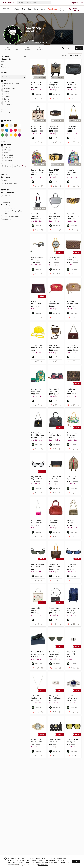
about (70, 48)
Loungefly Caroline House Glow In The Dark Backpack (73, 171)
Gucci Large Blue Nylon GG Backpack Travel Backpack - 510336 (73, 609)
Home (36, 9)
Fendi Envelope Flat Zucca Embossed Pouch (73, 390)
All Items (5, 177)
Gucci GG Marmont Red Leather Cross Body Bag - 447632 (54, 303)
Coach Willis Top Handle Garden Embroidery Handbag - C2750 (38, 609)
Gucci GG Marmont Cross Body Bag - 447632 (72, 303)
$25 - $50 (6, 150)
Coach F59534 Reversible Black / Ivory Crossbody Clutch (55, 609)
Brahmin (5, 91)
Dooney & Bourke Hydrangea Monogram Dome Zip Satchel (73, 434)
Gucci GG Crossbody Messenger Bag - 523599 (37, 215)
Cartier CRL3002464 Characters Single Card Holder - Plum (36, 303)
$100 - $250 (7, 155)
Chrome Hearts (8, 104)
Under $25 (6, 147)
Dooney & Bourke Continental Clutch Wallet (55, 741)
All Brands (6, 81)
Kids (29, 9)
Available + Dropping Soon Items (12, 212)
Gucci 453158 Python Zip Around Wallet (54, 390)
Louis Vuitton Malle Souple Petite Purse (36, 84)
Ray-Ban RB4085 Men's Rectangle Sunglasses (37, 566)
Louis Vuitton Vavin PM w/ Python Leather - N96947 (73, 127)
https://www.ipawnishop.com (37, 42)
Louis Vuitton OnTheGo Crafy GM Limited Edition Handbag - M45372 (37, 127)
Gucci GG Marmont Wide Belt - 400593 (72, 215)
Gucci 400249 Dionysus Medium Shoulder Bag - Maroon (73, 346)
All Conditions (7, 193)
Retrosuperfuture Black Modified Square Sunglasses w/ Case (37, 259)
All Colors (6, 121)
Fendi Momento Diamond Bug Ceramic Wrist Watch (55, 259)
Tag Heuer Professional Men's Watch (71, 697)
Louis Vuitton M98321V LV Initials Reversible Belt (55, 127)
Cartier (5, 99)
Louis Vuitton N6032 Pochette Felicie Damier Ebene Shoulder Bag (73, 259)
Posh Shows (52, 9)
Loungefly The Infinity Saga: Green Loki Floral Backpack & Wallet (37, 390)
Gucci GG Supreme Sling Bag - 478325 (72, 84)
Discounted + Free (9, 183)
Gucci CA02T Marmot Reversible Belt (55, 171)
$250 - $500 (7, 158)
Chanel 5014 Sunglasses (71, 565)
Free (4, 180)
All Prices (6, 145)
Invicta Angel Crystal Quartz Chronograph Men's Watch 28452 (36, 741)
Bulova (5, 94)
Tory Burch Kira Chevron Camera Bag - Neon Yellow (37, 346)
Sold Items (6, 219)
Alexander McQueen (10, 83)
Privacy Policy (43, 865)
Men (24, 9)
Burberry (5, 96)
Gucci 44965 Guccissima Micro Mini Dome (55, 522)
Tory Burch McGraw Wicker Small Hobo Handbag (55, 346)
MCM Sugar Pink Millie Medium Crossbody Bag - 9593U (37, 522)
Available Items (8, 208)
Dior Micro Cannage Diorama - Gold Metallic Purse (72, 522)
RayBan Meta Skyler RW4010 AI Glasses (37, 478)
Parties (43, 9)
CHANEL (5, 102)
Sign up (80, 3)
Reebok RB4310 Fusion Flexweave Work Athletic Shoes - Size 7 (38, 653)
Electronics (5, 67)
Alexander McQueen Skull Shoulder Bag (55, 434)
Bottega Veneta (8, 89)
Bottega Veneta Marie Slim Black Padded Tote (37, 434)
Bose (4, 86)
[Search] (36, 3)
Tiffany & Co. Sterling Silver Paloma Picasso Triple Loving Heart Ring (55, 697)
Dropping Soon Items (10, 216)
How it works (61, 9)
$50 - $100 (7, 152)
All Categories (6, 59)
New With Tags (8, 196)
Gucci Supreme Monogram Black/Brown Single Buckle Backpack (55, 84)
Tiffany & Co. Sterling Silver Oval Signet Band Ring (73, 653)
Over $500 (6, 160)
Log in (73, 3)
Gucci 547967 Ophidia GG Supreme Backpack (72, 478)
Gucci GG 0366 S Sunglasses (72, 741)
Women (17, 9)
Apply (24, 166)
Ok (76, 861)
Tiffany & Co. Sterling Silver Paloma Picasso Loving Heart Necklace (37, 697)
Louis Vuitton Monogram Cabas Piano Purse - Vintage (55, 566)
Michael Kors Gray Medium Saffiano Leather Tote (55, 215)
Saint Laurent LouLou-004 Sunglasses (54, 653)
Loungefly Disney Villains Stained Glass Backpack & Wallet (37, 171)
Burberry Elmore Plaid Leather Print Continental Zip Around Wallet (55, 478)
